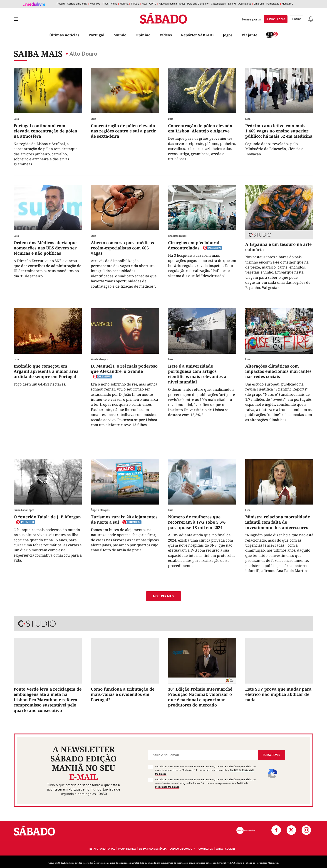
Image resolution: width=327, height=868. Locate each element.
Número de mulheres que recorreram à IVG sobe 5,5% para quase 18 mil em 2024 (197, 522)
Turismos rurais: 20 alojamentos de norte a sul (124, 519)
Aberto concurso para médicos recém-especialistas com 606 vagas (122, 248)
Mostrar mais (163, 596)
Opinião (143, 35)
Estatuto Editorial (102, 849)
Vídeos (166, 35)
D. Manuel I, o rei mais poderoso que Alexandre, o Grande (124, 369)
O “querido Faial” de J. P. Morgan (47, 517)
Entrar (297, 19)
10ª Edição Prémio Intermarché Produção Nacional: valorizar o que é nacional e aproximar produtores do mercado (200, 697)
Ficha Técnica (127, 849)
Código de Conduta (182, 849)
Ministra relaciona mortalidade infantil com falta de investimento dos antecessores (278, 522)
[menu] (16, 19)
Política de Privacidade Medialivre (261, 863)
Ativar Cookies (226, 849)
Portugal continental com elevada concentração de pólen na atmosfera (45, 131)
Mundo (120, 35)
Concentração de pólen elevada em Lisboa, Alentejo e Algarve (200, 128)
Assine (276, 19)
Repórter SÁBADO (197, 35)
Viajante (249, 35)
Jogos (228, 35)
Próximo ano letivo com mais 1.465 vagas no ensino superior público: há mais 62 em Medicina (279, 131)
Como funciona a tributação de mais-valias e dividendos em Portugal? (123, 694)
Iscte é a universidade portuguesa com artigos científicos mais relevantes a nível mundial (197, 374)
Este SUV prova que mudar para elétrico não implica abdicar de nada (278, 694)
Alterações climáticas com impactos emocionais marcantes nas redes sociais (278, 371)
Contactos (206, 849)
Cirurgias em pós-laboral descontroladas (194, 245)
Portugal (97, 35)
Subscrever (271, 755)
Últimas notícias (64, 35)
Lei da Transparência (153, 849)
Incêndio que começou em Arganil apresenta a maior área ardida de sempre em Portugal (46, 371)
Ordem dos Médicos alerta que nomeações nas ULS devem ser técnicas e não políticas (45, 248)
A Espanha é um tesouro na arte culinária (278, 247)
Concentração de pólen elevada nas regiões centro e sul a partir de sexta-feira (123, 131)
